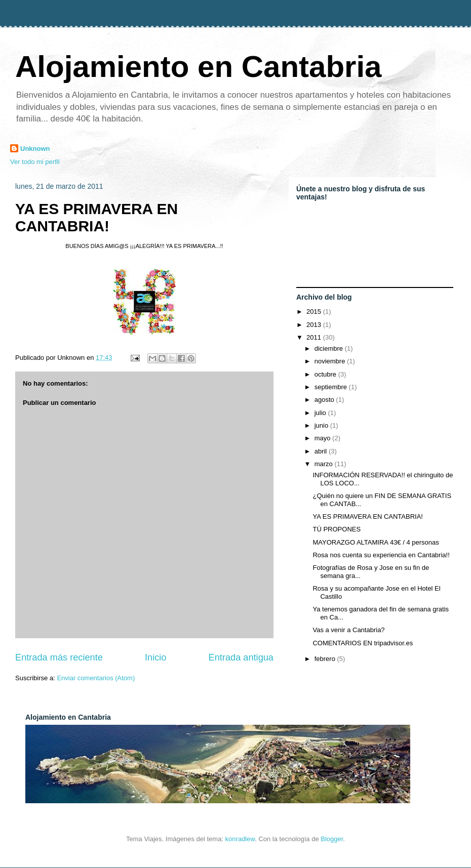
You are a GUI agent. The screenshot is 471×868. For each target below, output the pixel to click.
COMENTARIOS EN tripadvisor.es (363, 643)
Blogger (332, 839)
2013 (315, 325)
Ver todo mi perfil (35, 162)
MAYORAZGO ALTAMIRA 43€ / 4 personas (376, 542)
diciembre (330, 348)
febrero (326, 659)
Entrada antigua (241, 657)
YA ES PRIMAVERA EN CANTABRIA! (96, 217)
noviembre (331, 361)
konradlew (240, 839)
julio (321, 413)
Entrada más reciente (59, 657)
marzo (325, 464)
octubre (326, 374)
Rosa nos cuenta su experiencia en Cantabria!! (381, 555)
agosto (325, 400)
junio (322, 425)
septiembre (332, 387)
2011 (315, 337)
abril (322, 451)
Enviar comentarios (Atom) (96, 678)
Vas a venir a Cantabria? (348, 630)
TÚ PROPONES (337, 529)
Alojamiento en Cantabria (198, 67)
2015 (315, 312)
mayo (323, 438)
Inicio (155, 657)
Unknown (35, 149)
